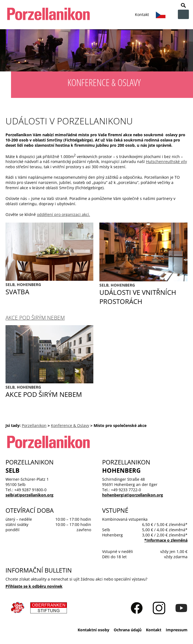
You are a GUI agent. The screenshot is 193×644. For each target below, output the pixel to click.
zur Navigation (183, 14)
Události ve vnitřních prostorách (143, 294)
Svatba (49, 289)
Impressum (177, 630)
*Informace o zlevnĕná (166, 540)
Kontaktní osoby (93, 630)
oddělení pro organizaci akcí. (63, 214)
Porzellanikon (34, 425)
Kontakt (142, 14)
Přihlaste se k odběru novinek (34, 586)
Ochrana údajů (128, 630)
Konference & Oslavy (70, 425)
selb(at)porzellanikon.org (29, 495)
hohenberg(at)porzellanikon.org (133, 495)
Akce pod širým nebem (35, 318)
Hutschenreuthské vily (166, 161)
